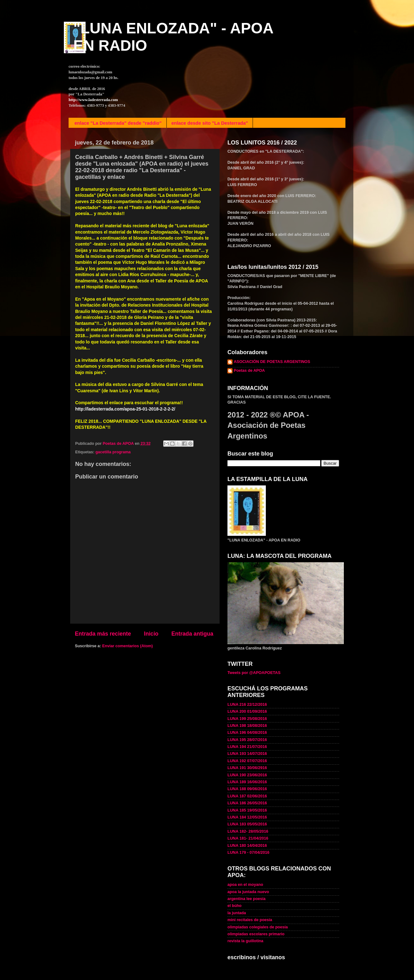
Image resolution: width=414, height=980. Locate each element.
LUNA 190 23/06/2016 (247, 775)
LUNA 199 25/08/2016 (247, 719)
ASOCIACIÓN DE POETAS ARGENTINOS (272, 362)
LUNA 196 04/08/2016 (247, 733)
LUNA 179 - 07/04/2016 (248, 853)
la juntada (237, 913)
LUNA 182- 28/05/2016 (248, 831)
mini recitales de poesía (250, 920)
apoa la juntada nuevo (248, 892)
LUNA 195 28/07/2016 (247, 740)
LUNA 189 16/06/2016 (247, 782)
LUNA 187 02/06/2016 (247, 796)
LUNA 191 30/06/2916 (247, 768)
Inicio (151, 634)
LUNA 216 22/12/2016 (247, 705)
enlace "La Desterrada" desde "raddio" (118, 123)
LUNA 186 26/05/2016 (247, 803)
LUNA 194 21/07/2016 (247, 747)
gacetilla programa (113, 452)
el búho (235, 906)
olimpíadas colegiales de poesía (258, 927)
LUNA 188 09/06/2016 (247, 789)
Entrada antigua (192, 634)
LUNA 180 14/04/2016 (247, 846)
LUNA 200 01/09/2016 (247, 711)
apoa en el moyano (245, 885)
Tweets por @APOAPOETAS (254, 673)
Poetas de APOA (249, 371)
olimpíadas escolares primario (256, 934)
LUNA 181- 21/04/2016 (248, 838)
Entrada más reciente (103, 634)
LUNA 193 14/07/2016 (247, 754)
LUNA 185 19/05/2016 (247, 810)
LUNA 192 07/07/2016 (247, 761)
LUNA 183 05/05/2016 (247, 824)
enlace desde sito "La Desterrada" (210, 123)
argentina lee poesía (246, 899)
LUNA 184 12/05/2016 (247, 817)
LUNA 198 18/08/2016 (247, 726)
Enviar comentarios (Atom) (128, 646)
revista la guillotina (245, 941)
